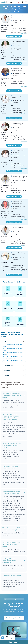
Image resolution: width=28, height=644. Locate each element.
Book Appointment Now (14, 36)
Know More (24, 34)
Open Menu (26, 2)
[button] (19, 2)
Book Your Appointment (14, 618)
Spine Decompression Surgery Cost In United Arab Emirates (13, 357)
